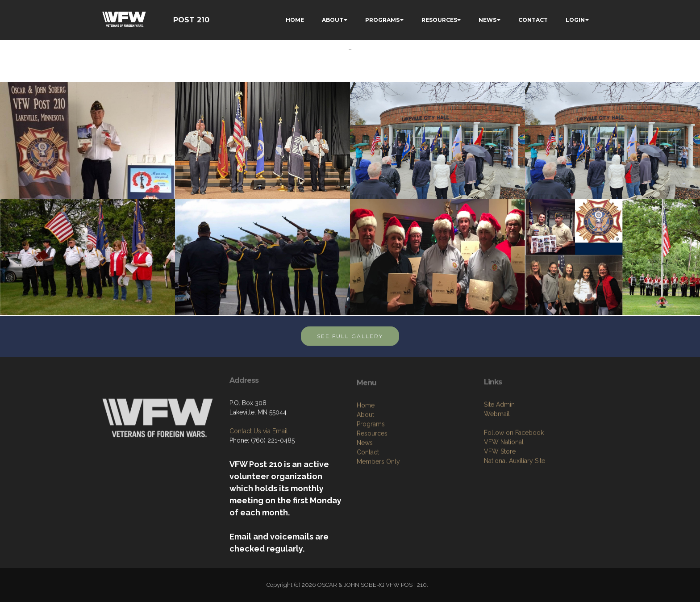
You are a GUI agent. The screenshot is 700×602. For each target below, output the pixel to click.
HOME (295, 20)
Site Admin (499, 440)
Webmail (497, 450)
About (365, 454)
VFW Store (500, 487)
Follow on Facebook (514, 468)
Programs (371, 464)
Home (366, 445)
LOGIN (575, 20)
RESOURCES (439, 20)
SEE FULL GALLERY (350, 344)
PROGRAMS (382, 20)
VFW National (504, 478)
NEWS (487, 20)
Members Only (378, 501)
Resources (372, 473)
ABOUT (333, 20)
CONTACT (533, 20)
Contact (368, 492)
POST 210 (191, 20)
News (365, 482)
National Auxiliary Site (515, 497)
